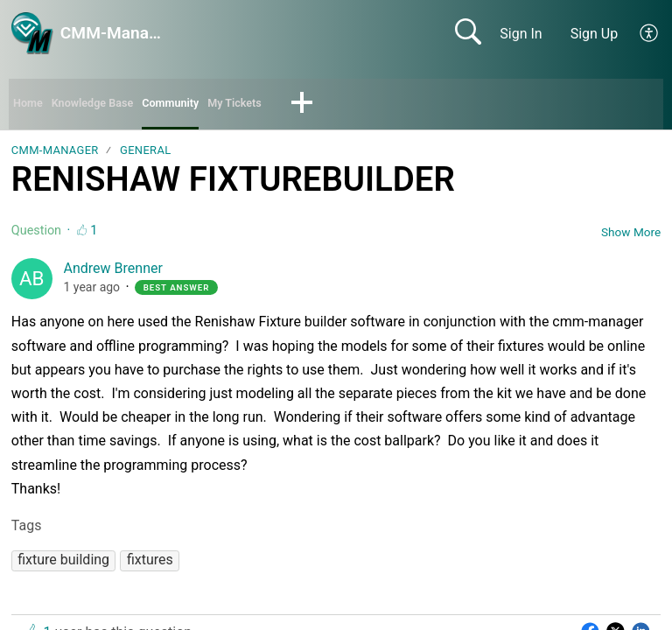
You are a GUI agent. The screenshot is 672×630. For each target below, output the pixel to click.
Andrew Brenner (113, 273)
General (145, 155)
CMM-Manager (55, 155)
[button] (650, 33)
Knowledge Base (112, 105)
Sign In (521, 34)
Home (32, 105)
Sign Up (595, 34)
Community (209, 105)
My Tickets (287, 105)
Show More (631, 236)
